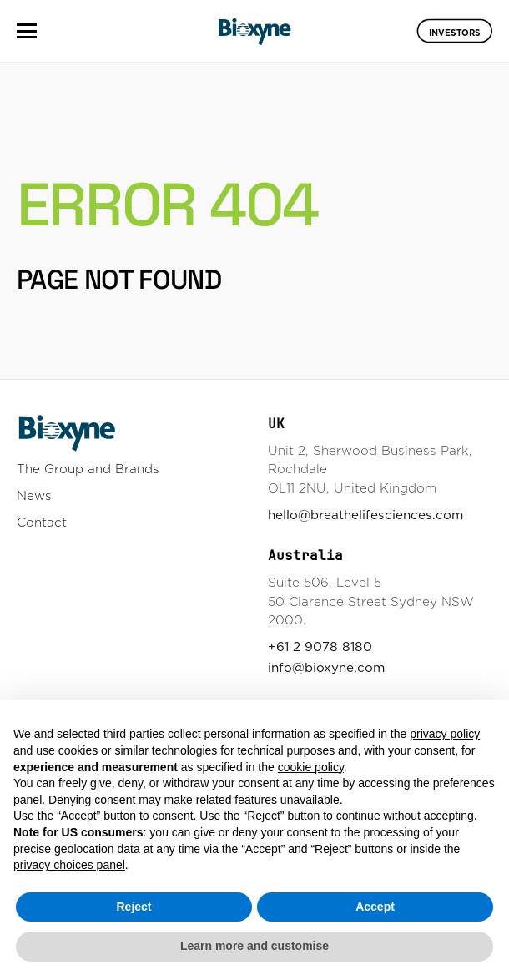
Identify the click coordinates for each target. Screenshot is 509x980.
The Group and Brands (88, 469)
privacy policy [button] (445, 734)
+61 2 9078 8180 (320, 647)
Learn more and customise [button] (254, 946)
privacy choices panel (69, 865)
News (34, 495)
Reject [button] (134, 907)
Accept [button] (375, 907)
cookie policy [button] (311, 767)
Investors (455, 32)
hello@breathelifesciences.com (365, 515)
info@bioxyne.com (326, 667)
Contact (42, 522)
